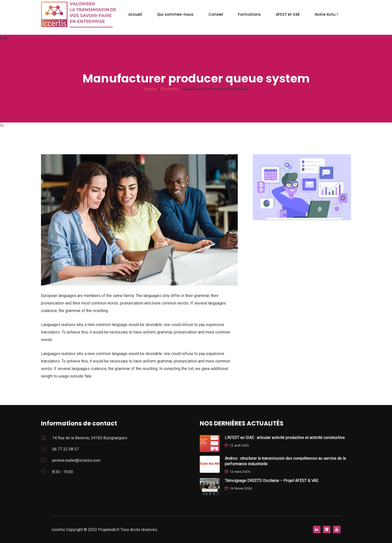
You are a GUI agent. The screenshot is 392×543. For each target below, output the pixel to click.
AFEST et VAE (288, 14)
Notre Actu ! (326, 14)
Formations (249, 14)
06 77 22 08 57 (65, 449)
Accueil (135, 14)
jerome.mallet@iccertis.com (76, 460)
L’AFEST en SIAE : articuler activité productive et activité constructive (285, 438)
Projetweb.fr (109, 530)
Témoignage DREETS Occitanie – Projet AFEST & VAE (271, 481)
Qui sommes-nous (175, 14)
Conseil (216, 14)
